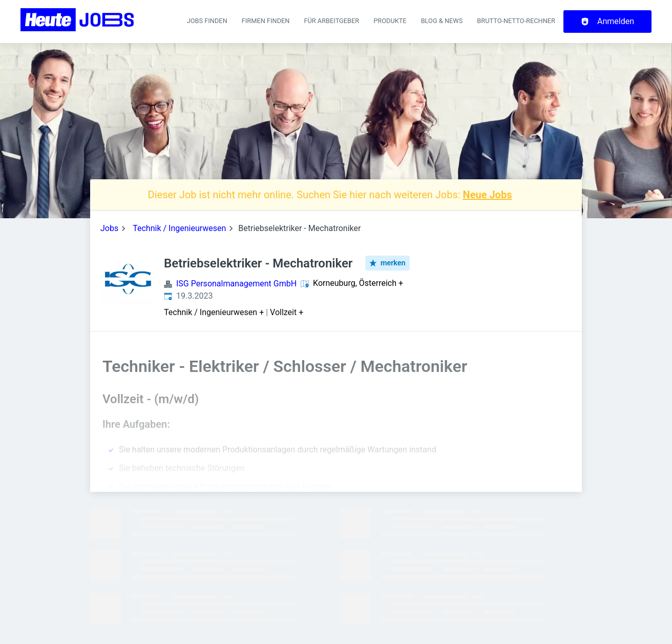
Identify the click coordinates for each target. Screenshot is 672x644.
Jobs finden (207, 21)
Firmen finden (266, 21)
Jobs (109, 228)
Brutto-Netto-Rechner (516, 21)
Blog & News (442, 21)
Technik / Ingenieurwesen (179, 228)
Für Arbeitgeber (331, 21)
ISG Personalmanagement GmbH (236, 284)
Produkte (390, 21)
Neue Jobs (488, 195)
